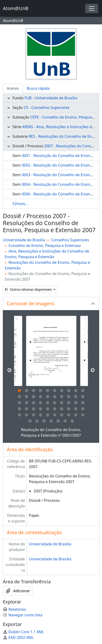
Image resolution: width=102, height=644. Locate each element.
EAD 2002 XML (18, 637)
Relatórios (15, 609)
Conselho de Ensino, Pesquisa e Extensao (45, 246)
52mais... (20, 204)
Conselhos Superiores (70, 240)
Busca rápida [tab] (38, 88)
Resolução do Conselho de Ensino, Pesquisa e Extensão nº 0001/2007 (51, 432)
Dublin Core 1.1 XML (23, 632)
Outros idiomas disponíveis (29, 289)
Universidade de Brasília (24, 240)
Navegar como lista (23, 615)
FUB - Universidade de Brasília (51, 98)
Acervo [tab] (13, 88)
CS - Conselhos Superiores (47, 108)
